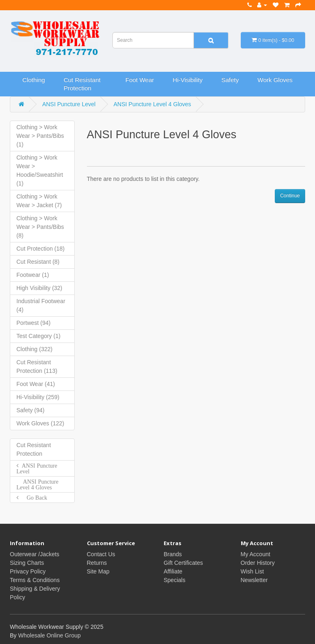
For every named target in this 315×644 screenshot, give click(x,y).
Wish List (252, 571)
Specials (175, 580)
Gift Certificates (183, 563)
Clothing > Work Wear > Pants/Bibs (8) (40, 227)
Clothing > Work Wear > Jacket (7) (39, 201)
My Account (256, 554)
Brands (173, 554)
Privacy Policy (28, 571)
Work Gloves (275, 80)
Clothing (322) (34, 349)
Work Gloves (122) (40, 423)
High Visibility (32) (39, 288)
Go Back (33, 498)
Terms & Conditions (35, 580)
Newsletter (254, 580)
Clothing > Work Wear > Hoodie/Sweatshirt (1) (40, 170)
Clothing (34, 80)
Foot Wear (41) (36, 384)
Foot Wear (140, 80)
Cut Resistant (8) (38, 262)
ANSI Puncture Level (69, 104)
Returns (97, 563)
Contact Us (101, 554)
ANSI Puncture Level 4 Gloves (152, 104)
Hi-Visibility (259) (38, 397)
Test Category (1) (38, 336)
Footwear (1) (33, 275)
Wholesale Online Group (49, 635)
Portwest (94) (33, 323)
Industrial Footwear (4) (41, 305)
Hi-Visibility (188, 80)
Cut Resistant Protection (82, 84)
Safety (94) (30, 410)
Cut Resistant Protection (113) (37, 367)
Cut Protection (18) (41, 249)
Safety (230, 80)
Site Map (98, 571)
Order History (258, 563)
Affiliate (173, 571)
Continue (290, 196)
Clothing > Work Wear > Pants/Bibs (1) (40, 136)
